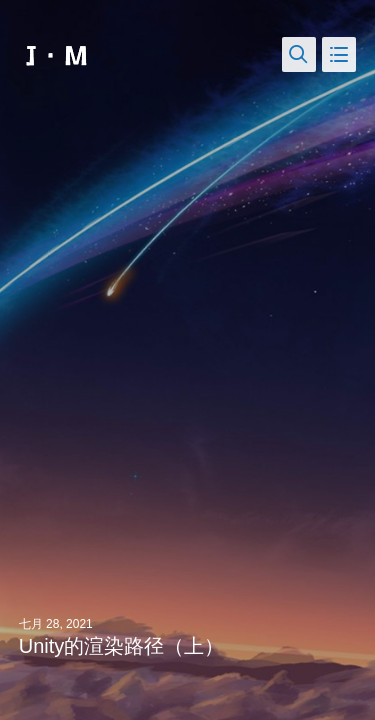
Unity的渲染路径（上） (122, 646)
